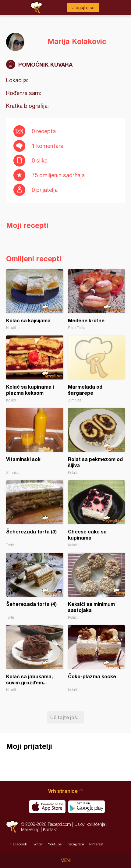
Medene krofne (97, 300)
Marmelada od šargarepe (97, 369)
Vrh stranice (63, 791)
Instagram (75, 844)
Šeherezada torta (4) (35, 586)
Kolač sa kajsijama (35, 300)
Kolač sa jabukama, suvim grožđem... (35, 659)
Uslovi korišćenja (90, 824)
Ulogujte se (83, 8)
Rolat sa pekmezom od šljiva (97, 441)
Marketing (30, 829)
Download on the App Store (47, 807)
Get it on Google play (87, 807)
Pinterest (96, 844)
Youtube (55, 844)
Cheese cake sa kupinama (97, 514)
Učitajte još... (65, 717)
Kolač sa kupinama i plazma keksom (35, 369)
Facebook (19, 844)
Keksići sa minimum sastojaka (97, 586)
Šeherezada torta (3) (35, 514)
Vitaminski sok (35, 441)
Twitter (37, 844)
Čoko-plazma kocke (97, 659)
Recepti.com (12, 827)
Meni (66, 860)
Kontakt (50, 829)
